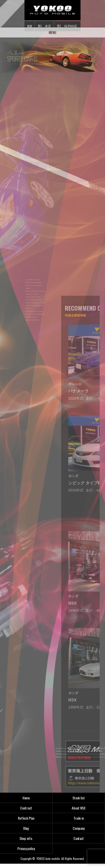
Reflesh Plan (26, 818)
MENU (52, 30)
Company (79, 828)
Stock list (79, 798)
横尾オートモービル (52, 10)
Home (26, 798)
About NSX (79, 808)
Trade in (79, 818)
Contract (26, 808)
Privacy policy (26, 848)
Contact (79, 838)
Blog (26, 828)
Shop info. (26, 838)
